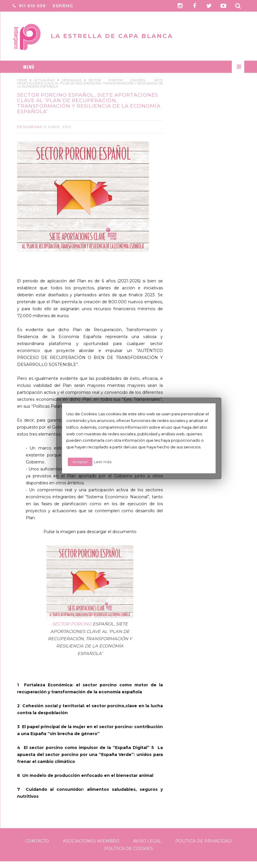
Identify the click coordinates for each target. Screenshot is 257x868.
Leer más (103, 462)
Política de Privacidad (204, 841)
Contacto (37, 841)
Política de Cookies (129, 848)
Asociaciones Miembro (91, 841)
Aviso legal (147, 841)
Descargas (30, 126)
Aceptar (80, 462)
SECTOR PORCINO (72, 624)
